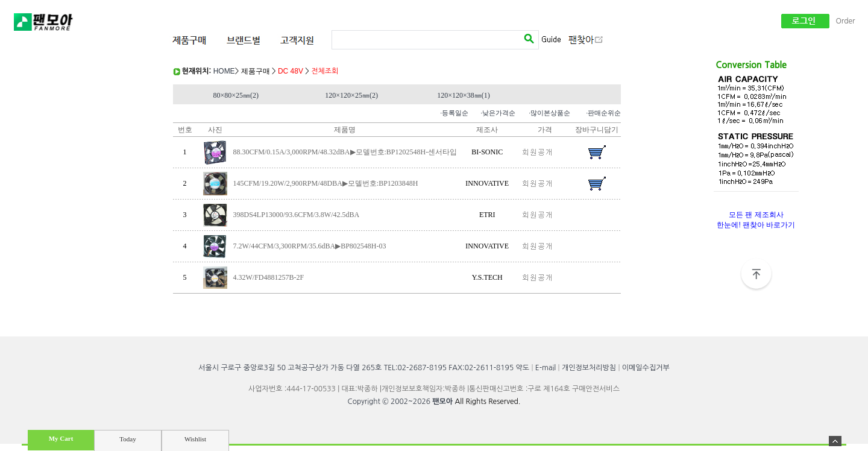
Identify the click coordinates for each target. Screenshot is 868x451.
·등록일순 (454, 113)
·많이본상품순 (549, 113)
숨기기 (835, 441)
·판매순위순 (603, 113)
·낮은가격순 (498, 113)
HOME (224, 71)
